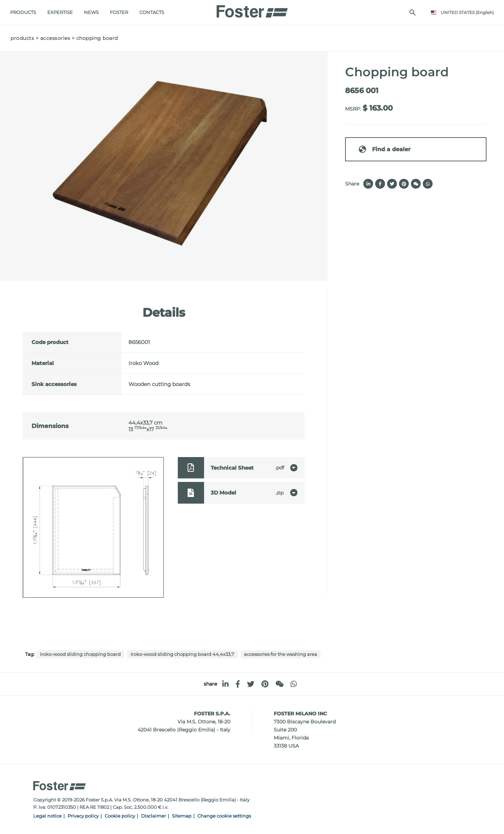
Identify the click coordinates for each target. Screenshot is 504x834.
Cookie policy (120, 816)
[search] (413, 13)
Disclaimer (153, 816)
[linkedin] (225, 684)
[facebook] (238, 684)
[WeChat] (279, 684)
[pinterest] (265, 684)
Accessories (55, 38)
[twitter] (251, 684)
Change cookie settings (224, 816)
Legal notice (47, 816)
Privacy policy (83, 816)
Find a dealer (384, 149)
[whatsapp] (294, 684)
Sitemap (182, 816)
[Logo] (252, 9)
